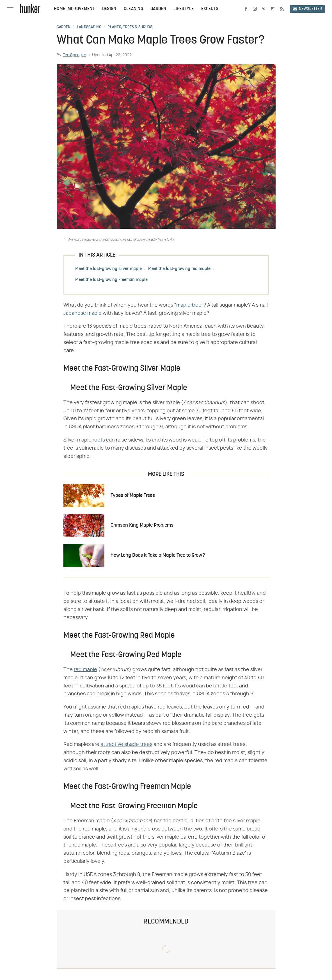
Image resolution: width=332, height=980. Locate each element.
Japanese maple (83, 313)
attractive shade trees (126, 744)
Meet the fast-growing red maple (179, 269)
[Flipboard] (273, 9)
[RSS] (282, 9)
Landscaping (89, 27)
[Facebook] (246, 9)
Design (109, 9)
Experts (210, 9)
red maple (85, 670)
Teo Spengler (75, 55)
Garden (158, 9)
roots (99, 440)
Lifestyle (184, 9)
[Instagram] (255, 9)
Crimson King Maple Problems (142, 525)
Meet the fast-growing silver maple (108, 269)
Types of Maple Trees (133, 496)
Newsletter (308, 9)
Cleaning (133, 9)
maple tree (189, 305)
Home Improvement (74, 9)
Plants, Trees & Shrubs (130, 27)
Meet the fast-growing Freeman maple (111, 280)
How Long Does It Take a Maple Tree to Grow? (158, 555)
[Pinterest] (264, 9)
